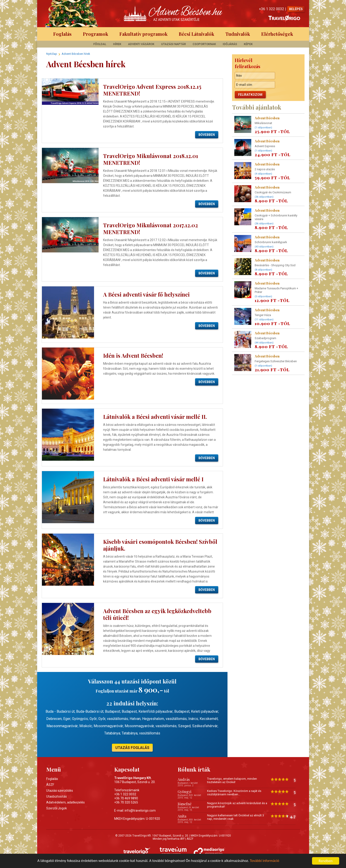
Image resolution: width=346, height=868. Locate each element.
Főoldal (100, 44)
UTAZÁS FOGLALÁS (132, 748)
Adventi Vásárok (141, 44)
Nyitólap (52, 54)
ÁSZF (50, 785)
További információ (266, 861)
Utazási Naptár (173, 44)
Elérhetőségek (277, 34)
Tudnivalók (238, 34)
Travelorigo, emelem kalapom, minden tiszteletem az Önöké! (232, 780)
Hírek (117, 44)
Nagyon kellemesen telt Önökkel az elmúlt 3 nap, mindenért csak (236, 817)
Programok (96, 34)
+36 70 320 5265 (126, 802)
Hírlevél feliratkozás (248, 63)
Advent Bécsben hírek (76, 54)
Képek (248, 44)
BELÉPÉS (296, 9)
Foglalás (62, 34)
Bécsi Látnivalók (196, 34)
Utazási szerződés (60, 791)
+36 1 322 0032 (125, 794)
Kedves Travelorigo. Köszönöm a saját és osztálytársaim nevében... (234, 793)
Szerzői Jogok (57, 808)
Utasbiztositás (57, 796)
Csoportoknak (204, 44)
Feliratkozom (250, 95)
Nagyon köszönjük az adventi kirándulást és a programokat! (237, 805)
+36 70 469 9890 (126, 798)
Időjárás (230, 44)
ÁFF (182, 839)
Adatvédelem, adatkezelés (65, 802)
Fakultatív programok (143, 34)
